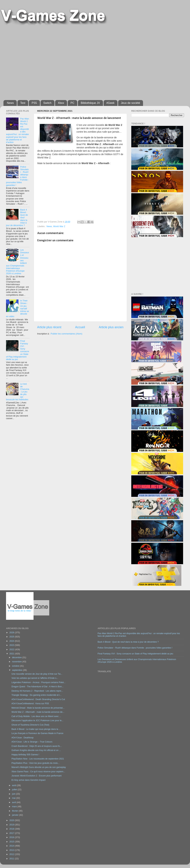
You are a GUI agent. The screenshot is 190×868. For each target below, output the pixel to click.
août (15, 785)
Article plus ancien (111, 327)
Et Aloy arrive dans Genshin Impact (28, 780)
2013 (12, 850)
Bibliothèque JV (90, 103)
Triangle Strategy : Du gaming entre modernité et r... (36, 695)
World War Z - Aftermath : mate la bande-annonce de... (38, 712)
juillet (15, 790)
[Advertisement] (32, 61)
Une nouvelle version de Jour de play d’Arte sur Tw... (37, 674)
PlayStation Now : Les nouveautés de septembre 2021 (38, 759)
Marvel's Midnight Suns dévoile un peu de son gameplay (39, 767)
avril (14, 802)
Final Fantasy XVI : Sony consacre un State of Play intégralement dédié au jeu (135, 654)
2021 (12, 654)
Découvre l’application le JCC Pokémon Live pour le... (37, 721)
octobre (16, 666)
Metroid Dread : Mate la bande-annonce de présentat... (38, 708)
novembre (17, 662)
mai (14, 798)
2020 (12, 820)
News (10, 103)
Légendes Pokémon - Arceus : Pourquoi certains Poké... (38, 682)
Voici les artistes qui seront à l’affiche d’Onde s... (35, 678)
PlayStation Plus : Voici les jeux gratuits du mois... (35, 763)
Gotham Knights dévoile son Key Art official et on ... (36, 750)
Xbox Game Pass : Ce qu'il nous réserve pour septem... (38, 772)
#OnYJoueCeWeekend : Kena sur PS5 (30, 704)
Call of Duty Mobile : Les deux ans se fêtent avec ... (36, 716)
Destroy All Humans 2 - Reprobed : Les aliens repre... (37, 691)
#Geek (110, 103)
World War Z (59, 226)
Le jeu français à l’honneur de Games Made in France (37, 733)
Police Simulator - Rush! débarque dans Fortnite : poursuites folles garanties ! (135, 648)
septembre (18, 670)
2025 (12, 637)
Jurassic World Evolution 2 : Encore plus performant (36, 776)
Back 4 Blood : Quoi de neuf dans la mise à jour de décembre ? (128, 642)
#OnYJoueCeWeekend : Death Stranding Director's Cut (38, 699)
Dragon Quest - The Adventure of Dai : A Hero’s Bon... (37, 687)
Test (23, 103)
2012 (12, 854)
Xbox (61, 103)
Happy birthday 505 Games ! (25, 755)
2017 (12, 833)
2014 (12, 846)
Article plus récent (49, 327)
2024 (12, 641)
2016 (12, 837)
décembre (17, 657)
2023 (12, 645)
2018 (12, 829)
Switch (47, 103)
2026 (12, 633)
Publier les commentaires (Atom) (66, 334)
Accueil (80, 327)
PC (72, 103)
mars (15, 807)
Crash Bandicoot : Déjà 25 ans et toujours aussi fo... (37, 746)
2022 (12, 650)
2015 (12, 842)
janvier (16, 815)
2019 (12, 825)
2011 (12, 859)
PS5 (34, 103)
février (15, 811)
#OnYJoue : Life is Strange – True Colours (32, 742)
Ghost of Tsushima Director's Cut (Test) (30, 725)
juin (14, 794)
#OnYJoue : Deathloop (22, 738)
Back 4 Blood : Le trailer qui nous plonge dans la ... (36, 729)
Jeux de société (130, 103)
